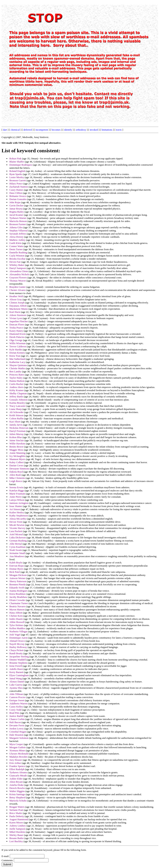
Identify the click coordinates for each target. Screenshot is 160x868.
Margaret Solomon (19, 738)
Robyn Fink (15, 158)
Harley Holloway (18, 647)
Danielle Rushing (18, 252)
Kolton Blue (16, 437)
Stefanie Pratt (16, 810)
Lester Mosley (17, 177)
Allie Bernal (16, 544)
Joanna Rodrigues (18, 591)
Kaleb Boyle (16, 563)
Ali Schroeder (17, 412)
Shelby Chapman (18, 393)
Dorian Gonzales (18, 199)
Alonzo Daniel (17, 682)
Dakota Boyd (16, 472)
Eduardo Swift (17, 588)
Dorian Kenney (17, 353)
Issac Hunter (16, 506)
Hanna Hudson (17, 381)
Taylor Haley (16, 378)
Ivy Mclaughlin (17, 456)
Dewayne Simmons (19, 469)
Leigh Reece (16, 481)
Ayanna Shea (16, 688)
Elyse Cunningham (19, 675)
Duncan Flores (17, 324)
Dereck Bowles (17, 788)
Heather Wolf (16, 296)
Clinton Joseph (17, 303)
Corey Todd (15, 710)
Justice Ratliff (16, 716)
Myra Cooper (16, 744)
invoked (94, 130)
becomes (56, 130)
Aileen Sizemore (18, 315)
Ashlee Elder (16, 779)
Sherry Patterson (18, 581)
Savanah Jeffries (18, 234)
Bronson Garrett (18, 180)
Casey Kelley (16, 707)
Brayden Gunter (18, 287)
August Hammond (19, 819)
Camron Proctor (18, 697)
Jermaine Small (17, 553)
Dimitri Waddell (18, 660)
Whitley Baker (17, 265)
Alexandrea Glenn (19, 271)
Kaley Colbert (17, 462)
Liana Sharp (16, 409)
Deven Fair (15, 262)
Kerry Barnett (16, 672)
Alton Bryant (16, 782)
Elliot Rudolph (17, 769)
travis (119, 130)
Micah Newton (17, 525)
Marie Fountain (17, 494)
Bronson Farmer (18, 224)
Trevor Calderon (18, 346)
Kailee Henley (17, 512)
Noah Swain (16, 550)
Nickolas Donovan (19, 428)
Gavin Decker (17, 205)
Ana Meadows (17, 556)
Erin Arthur (15, 763)
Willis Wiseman (18, 343)
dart (5, 130)
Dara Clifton (16, 193)
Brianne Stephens (18, 663)
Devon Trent (16, 522)
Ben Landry (15, 371)
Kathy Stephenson (19, 516)
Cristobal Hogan (18, 732)
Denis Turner (16, 249)
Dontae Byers (16, 569)
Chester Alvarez (18, 290)
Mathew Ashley (17, 240)
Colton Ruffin (16, 418)
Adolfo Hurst (16, 669)
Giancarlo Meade (18, 776)
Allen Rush (15, 475)
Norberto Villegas (18, 631)
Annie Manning (17, 453)
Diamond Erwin (18, 334)
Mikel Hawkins (17, 832)
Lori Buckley (16, 841)
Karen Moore (16, 822)
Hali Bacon (15, 722)
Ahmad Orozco (17, 641)
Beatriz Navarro (18, 606)
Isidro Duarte (16, 619)
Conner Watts (16, 246)
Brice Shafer (16, 813)
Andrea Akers (16, 387)
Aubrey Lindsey (18, 826)
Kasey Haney (16, 331)
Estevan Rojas (17, 566)
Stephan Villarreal (19, 231)
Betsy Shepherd (17, 797)
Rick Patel (15, 572)
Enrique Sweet (17, 700)
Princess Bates (17, 375)
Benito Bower (17, 447)
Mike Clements (17, 478)
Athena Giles (16, 227)
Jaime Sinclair (17, 440)
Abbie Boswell (17, 622)
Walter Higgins (17, 791)
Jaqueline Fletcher (19, 321)
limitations (107, 130)
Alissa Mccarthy (18, 519)
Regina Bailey (17, 212)
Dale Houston (16, 735)
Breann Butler (17, 838)
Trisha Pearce (16, 328)
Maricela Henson (18, 221)
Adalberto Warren (18, 703)
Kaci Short (15, 422)
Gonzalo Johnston (19, 400)
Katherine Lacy (17, 362)
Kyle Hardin (16, 350)
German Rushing (18, 541)
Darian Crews (16, 465)
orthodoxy (81, 130)
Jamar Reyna (16, 209)
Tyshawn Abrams (18, 772)
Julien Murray (17, 434)
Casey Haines (16, 190)
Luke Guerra (16, 685)
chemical (15, 130)
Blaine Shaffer (17, 162)
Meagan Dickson (18, 575)
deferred (28, 130)
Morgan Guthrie (18, 747)
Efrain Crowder (17, 600)
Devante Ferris (17, 725)
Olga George (16, 340)
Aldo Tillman (16, 694)
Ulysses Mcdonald (19, 754)
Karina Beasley (17, 403)
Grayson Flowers (18, 277)
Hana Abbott (16, 613)
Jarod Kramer (16, 215)
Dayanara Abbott (18, 306)
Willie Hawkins (17, 443)
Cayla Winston (17, 256)
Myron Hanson (17, 609)
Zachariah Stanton (19, 187)
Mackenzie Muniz (19, 309)
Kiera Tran (15, 356)
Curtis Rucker (17, 384)
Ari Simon (15, 509)
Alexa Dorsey (16, 237)
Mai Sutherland (17, 359)
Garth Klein (15, 243)
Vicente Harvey (17, 528)
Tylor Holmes (16, 625)
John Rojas (15, 202)
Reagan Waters (17, 807)
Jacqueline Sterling (19, 656)
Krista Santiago (17, 794)
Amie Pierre (16, 497)
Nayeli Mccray (17, 644)
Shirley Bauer (16, 835)
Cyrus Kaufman (18, 547)
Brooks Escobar (18, 259)
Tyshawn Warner (18, 218)
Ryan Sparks (16, 174)
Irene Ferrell (16, 666)
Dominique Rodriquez (21, 165)
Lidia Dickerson (18, 537)
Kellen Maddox (17, 628)
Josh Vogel (15, 635)
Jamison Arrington (19, 503)
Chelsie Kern (16, 616)
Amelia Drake (17, 785)
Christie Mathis (17, 368)
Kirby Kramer (17, 390)
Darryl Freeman (18, 431)
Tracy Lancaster (18, 406)
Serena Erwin (16, 487)
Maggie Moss (16, 450)
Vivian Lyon (16, 318)
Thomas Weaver (18, 281)
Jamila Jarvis (16, 425)
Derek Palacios (17, 337)
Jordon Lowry (17, 729)
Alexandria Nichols (19, 274)
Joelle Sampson (17, 829)
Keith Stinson (16, 415)
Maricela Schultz (18, 801)
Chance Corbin (17, 719)
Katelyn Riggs (17, 490)
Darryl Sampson (18, 268)
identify (68, 130)
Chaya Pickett (17, 650)
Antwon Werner (18, 578)
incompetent (42, 130)
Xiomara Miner (17, 750)
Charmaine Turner (19, 603)
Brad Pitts (14, 713)
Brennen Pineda (18, 584)
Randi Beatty (16, 653)
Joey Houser (16, 760)
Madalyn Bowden (18, 757)
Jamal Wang (16, 678)
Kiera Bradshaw (18, 594)
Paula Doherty (17, 816)
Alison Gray (16, 299)
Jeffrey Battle (16, 397)
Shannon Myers (17, 459)
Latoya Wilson (17, 500)
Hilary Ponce (16, 184)
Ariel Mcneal (16, 534)
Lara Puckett (16, 531)
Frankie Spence (17, 766)
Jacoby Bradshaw (18, 597)
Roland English (17, 171)
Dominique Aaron (19, 638)
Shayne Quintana (18, 365)
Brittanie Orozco (18, 196)
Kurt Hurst (15, 312)
